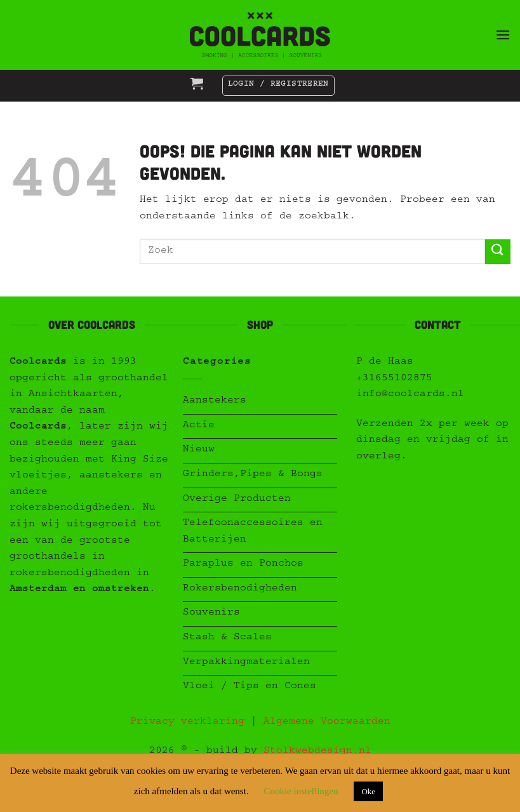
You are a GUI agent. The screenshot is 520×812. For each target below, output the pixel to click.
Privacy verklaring (187, 722)
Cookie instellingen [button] (301, 791)
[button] (503, 35)
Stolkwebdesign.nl (317, 752)
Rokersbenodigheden (240, 589)
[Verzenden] (498, 252)
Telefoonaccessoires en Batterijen (253, 532)
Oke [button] (368, 791)
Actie (199, 426)
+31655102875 (394, 379)
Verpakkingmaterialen (246, 663)
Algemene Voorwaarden (327, 722)
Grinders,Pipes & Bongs (253, 475)
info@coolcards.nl (410, 395)
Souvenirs (211, 613)
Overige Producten (237, 500)
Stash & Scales (227, 638)
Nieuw (199, 450)
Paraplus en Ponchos (243, 564)
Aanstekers (215, 401)
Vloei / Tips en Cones (250, 687)
